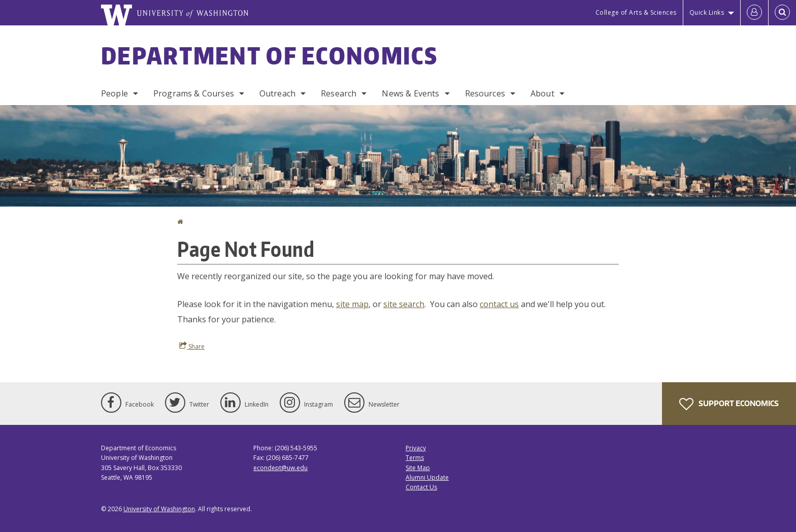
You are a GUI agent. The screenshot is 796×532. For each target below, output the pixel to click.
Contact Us (421, 487)
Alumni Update (427, 477)
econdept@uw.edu (280, 468)
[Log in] (754, 13)
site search (404, 304)
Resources (485, 93)
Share (192, 346)
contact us (499, 304)
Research (339, 93)
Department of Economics (269, 55)
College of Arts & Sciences (636, 12)
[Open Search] (782, 13)
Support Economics (729, 404)
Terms (415, 458)
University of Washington (159, 509)
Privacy (416, 448)
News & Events (410, 93)
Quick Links (707, 12)
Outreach (277, 93)
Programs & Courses (194, 93)
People (114, 93)
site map (352, 304)
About (542, 93)
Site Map (418, 468)
